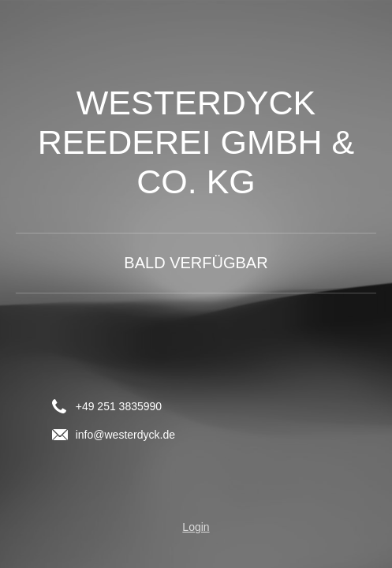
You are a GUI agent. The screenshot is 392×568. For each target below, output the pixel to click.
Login (196, 527)
